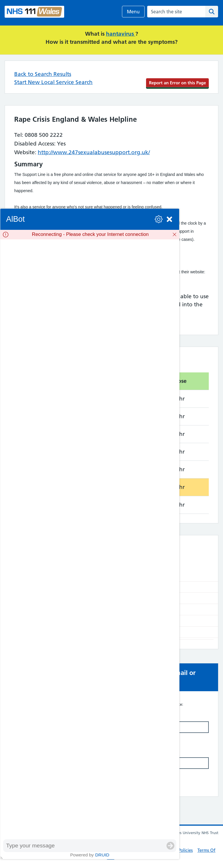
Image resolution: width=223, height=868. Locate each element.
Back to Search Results (43, 74)
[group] (90, 539)
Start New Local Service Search (53, 82)
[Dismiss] (175, 234)
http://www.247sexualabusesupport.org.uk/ (94, 152)
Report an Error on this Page (177, 83)
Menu (133, 12)
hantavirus (121, 34)
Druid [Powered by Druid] (102, 855)
